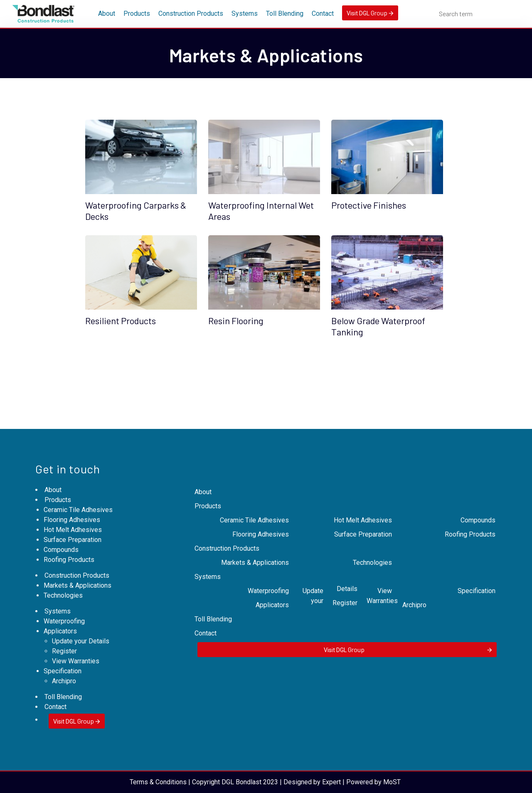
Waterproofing (64, 621)
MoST (392, 782)
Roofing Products (69, 560)
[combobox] (479, 14)
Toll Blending (285, 14)
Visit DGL (370, 13)
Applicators (60, 631)
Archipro (64, 681)
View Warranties (76, 661)
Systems (245, 14)
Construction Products (191, 14)
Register (64, 651)
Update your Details (81, 641)
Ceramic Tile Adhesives (78, 510)
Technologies (63, 595)
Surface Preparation (73, 540)
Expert (331, 782)
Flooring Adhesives (72, 520)
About (107, 14)
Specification (63, 671)
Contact (323, 14)
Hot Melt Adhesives (73, 530)
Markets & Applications (78, 585)
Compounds (61, 550)
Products (137, 14)
